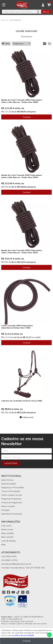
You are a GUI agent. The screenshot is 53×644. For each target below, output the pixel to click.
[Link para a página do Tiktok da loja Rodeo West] (18, 592)
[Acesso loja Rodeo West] (43, 5)
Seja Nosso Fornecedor (12, 514)
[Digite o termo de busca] (18, 12)
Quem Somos (7, 480)
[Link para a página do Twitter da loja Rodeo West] (23, 592)
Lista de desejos (9, 541)
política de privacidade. (24, 635)
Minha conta (7, 529)
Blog (3, 544)
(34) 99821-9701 (9, 560)
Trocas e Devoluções (11, 491)
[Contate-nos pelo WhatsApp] (49, 635)
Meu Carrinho (7, 537)
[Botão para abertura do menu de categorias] (4, 5)
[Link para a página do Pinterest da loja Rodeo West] (28, 592)
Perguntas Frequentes (11, 499)
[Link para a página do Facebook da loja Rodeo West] (9, 592)
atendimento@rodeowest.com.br (16, 564)
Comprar (27, 117)
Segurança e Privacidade (13, 487)
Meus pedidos (8, 533)
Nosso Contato (8, 506)
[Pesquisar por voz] (38, 12)
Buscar (46, 12)
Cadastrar (11, 463)
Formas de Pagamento (12, 502)
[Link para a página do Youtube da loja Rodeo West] (13, 592)
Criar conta (6, 526)
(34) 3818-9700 (9, 556)
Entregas (5, 510)
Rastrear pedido (9, 484)
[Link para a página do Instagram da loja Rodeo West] (4, 592)
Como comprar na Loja (11, 495)
